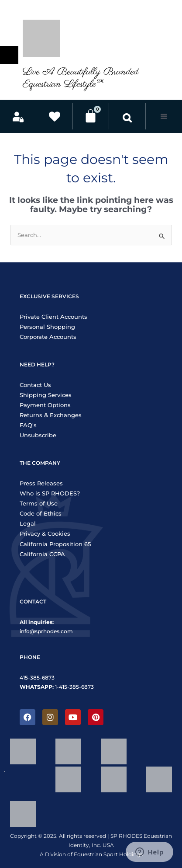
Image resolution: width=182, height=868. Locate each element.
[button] (127, 117)
